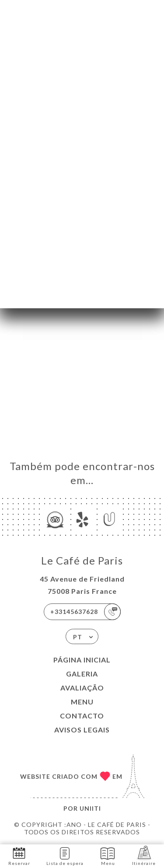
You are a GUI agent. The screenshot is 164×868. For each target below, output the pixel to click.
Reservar (19, 856)
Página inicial (82, 660)
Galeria (82, 674)
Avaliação (82, 688)
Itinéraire (144, 856)
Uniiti (90, 808)
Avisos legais (82, 730)
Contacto (82, 716)
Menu (82, 702)
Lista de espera (65, 856)
